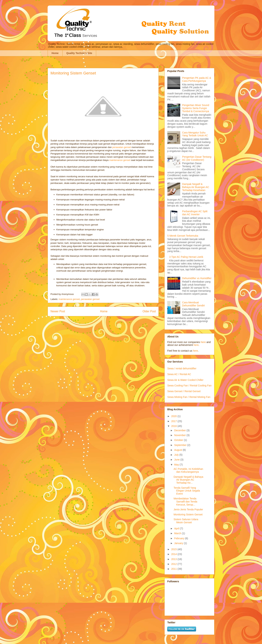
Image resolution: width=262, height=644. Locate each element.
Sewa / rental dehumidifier (182, 368)
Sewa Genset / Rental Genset (184, 391)
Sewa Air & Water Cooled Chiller (185, 380)
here (203, 342)
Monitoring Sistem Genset (188, 514)
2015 (174, 549)
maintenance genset (120, 160)
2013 (174, 559)
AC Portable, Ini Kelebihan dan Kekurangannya (188, 470)
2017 (174, 421)
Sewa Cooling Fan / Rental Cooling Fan (189, 386)
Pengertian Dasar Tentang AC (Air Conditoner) (197, 158)
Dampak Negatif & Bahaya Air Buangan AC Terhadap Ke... (188, 480)
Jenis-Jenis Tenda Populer (188, 509)
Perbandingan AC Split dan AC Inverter (195, 213)
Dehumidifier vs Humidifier (197, 278)
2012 (174, 564)
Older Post (149, 311)
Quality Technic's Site (79, 53)
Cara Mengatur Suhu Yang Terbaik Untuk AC (195, 134)
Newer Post (58, 311)
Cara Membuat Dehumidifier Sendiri (194, 304)
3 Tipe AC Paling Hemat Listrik (186, 257)
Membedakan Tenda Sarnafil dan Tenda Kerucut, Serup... (185, 502)
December (180, 430)
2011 (174, 569)
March (178, 533)
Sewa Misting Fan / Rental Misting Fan (189, 397)
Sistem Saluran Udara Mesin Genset (186, 521)
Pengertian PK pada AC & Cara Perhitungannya (197, 79)
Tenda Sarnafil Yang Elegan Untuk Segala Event (187, 491)
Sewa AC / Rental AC (179, 374)
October (179, 440)
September (181, 445)
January (179, 543)
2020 (174, 416)
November (180, 435)
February (180, 538)
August (178, 450)
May (177, 465)
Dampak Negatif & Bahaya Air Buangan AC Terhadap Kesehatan (196, 187)
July (177, 455)
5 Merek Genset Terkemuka (183, 236)
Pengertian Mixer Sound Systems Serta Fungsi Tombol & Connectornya (196, 108)
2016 (174, 426)
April (177, 528)
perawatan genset (122, 147)
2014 (174, 554)
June (177, 460)
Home (55, 53)
